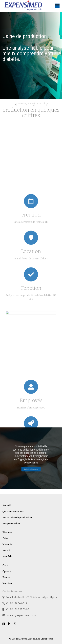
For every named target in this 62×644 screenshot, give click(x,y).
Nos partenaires (11, 524)
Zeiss (5, 538)
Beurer (6, 577)
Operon (7, 571)
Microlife (7, 544)
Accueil (7, 505)
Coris (5, 565)
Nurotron (8, 583)
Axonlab (7, 556)
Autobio (7, 551)
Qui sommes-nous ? (13, 512)
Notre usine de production (17, 518)
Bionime (7, 532)
